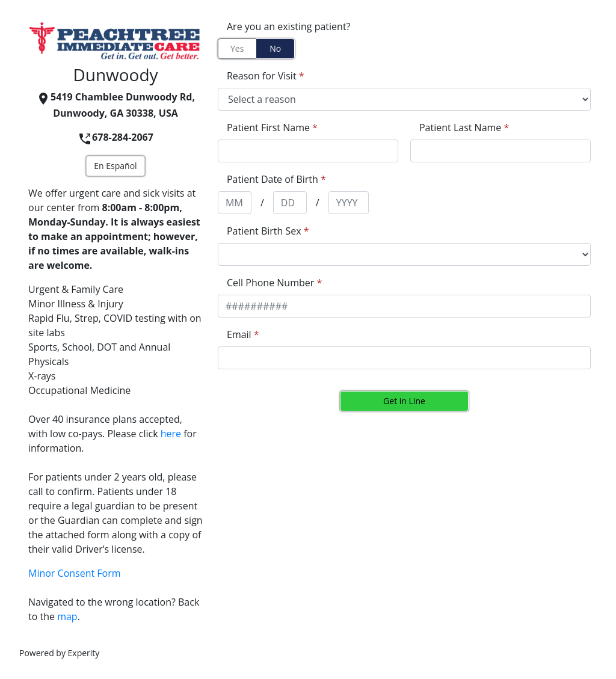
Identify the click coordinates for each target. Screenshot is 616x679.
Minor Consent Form (75, 573)
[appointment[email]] (404, 358)
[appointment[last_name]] (500, 151)
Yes (237, 48)
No (275, 48)
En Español (115, 166)
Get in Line (404, 401)
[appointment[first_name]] (308, 151)
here (171, 434)
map (67, 616)
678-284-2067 (115, 137)
